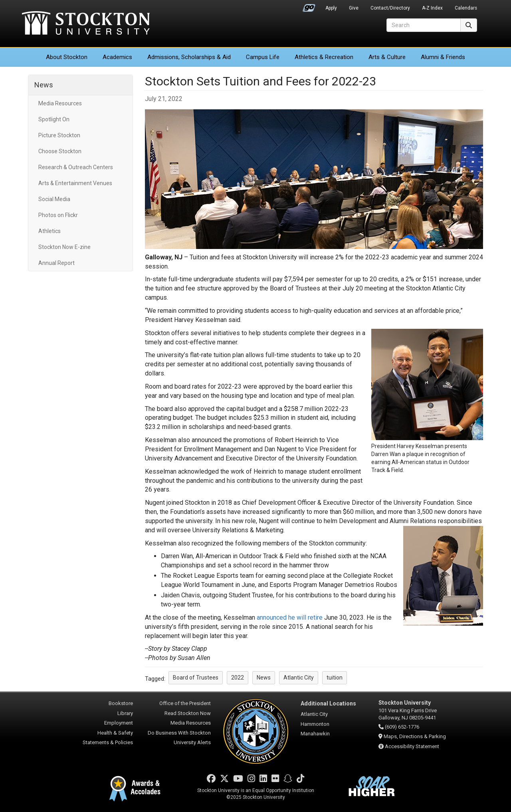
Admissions (189, 57)
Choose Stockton (60, 151)
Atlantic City (314, 714)
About (67, 57)
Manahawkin (315, 734)
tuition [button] (335, 678)
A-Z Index (432, 8)
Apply (331, 8)
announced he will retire (290, 617)
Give (354, 8)
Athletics (324, 57)
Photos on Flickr (58, 215)
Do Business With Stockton (179, 733)
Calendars (466, 8)
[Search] (424, 25)
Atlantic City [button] (299, 678)
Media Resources (60, 103)
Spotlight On (54, 119)
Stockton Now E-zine (64, 247)
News (44, 85)
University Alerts (192, 742)
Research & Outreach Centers (76, 167)
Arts (387, 57)
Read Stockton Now (188, 713)
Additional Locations (328, 703)
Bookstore (121, 703)
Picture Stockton (59, 135)
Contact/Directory (390, 8)
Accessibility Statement (412, 746)
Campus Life (263, 57)
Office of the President (185, 703)
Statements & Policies (108, 742)
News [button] (264, 678)
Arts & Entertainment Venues (75, 183)
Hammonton (315, 724)
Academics (117, 57)
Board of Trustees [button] (196, 678)
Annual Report (56, 263)
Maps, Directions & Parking (415, 736)
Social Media (54, 199)
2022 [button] (238, 678)
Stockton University (86, 24)
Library (125, 713)
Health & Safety (115, 733)
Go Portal (309, 6)
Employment (119, 723)
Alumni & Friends (443, 57)
